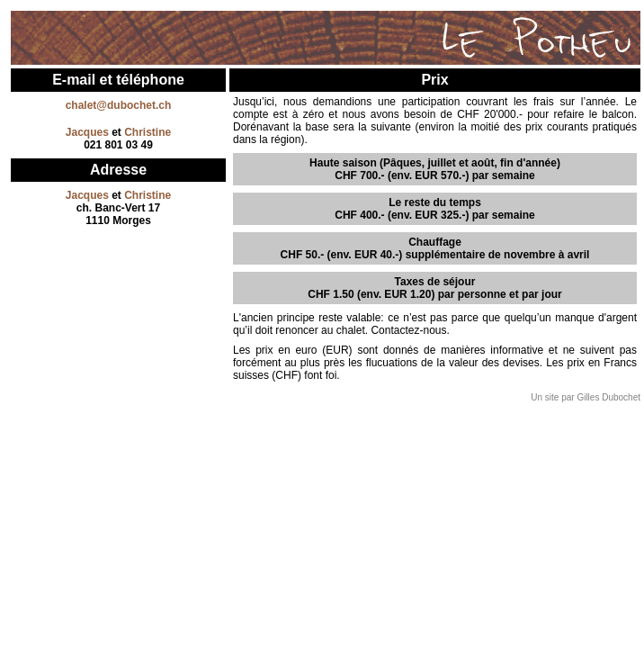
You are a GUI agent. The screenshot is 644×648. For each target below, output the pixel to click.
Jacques (87, 132)
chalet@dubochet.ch (119, 105)
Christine (148, 132)
